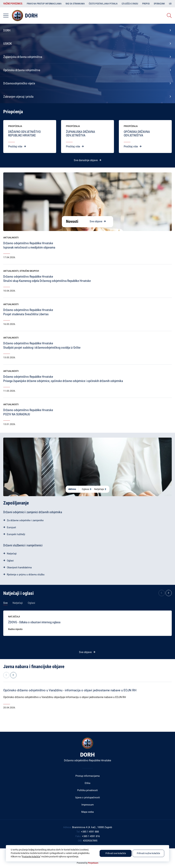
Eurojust (11, 527)
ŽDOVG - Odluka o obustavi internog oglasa (34, 622)
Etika (87, 783)
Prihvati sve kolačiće (116, 853)
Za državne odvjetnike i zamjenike (25, 520)
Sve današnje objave (86, 160)
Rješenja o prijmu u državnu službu (26, 575)
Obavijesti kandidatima (19, 567)
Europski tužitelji (16, 534)
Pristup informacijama (87, 776)
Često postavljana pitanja (103, 4)
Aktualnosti (11, 238)
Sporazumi (159, 4)
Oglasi (10, 561)
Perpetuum (93, 863)
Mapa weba (87, 812)
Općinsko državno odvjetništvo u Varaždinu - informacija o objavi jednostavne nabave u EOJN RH (70, 690)
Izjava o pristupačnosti (88, 797)
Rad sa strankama (75, 4)
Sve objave (96, 221)
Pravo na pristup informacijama (44, 4)
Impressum (88, 805)
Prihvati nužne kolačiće (148, 853)
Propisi (146, 4)
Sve (5, 603)
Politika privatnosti (87, 790)
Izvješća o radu (130, 4)
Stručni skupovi (29, 271)
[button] (169, 593)
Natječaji (12, 554)
